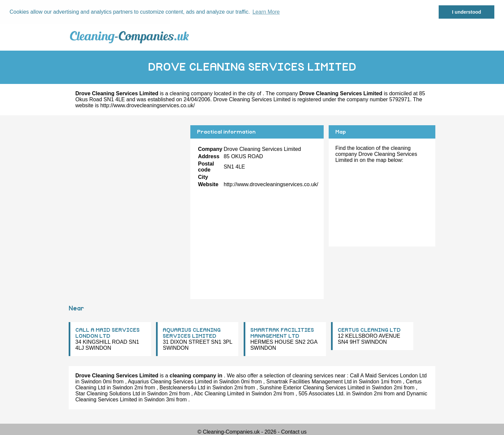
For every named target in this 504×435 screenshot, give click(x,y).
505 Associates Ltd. (322, 393)
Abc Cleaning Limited (219, 393)
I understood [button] (466, 12)
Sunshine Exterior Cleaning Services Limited (312, 387)
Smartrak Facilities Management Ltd (309, 381)
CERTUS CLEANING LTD (369, 330)
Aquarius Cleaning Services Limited (170, 381)
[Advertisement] (127, 172)
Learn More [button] (266, 12)
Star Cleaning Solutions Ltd (108, 393)
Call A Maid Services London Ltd (388, 375)
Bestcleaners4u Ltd (182, 387)
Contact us (294, 432)
